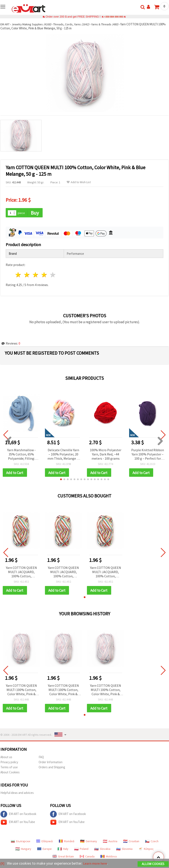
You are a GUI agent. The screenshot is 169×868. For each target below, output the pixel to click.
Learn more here (97, 863)
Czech (152, 842)
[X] (3, 863)
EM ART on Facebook (18, 815)
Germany (89, 842)
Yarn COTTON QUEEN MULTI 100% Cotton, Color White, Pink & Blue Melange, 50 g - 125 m (21, 691)
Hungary (23, 850)
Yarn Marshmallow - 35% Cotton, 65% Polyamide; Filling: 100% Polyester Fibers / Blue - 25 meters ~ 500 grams (21, 455)
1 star (18, 275)
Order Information (51, 763)
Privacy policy (9, 763)
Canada (87, 858)
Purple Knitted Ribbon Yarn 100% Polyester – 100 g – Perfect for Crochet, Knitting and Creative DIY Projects (148, 455)
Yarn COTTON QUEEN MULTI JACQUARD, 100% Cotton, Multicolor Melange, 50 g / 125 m (21, 573)
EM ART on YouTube (18, 823)
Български (20, 842)
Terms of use (9, 768)
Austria (110, 842)
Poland (81, 850)
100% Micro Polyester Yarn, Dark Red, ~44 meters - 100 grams (106, 454)
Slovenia (124, 850)
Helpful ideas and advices (17, 794)
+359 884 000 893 (114, 17)
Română (66, 842)
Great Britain (63, 858)
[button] (61, 480)
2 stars (27, 275)
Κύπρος (146, 850)
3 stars (36, 275)
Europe (44, 850)
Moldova (109, 858)
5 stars (53, 275)
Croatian (131, 842)
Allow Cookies (153, 864)
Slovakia (102, 850)
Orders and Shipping (52, 768)
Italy (63, 850)
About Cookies (10, 773)
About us (6, 758)
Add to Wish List (79, 182)
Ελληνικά (44, 842)
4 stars (44, 275)
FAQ (41, 758)
